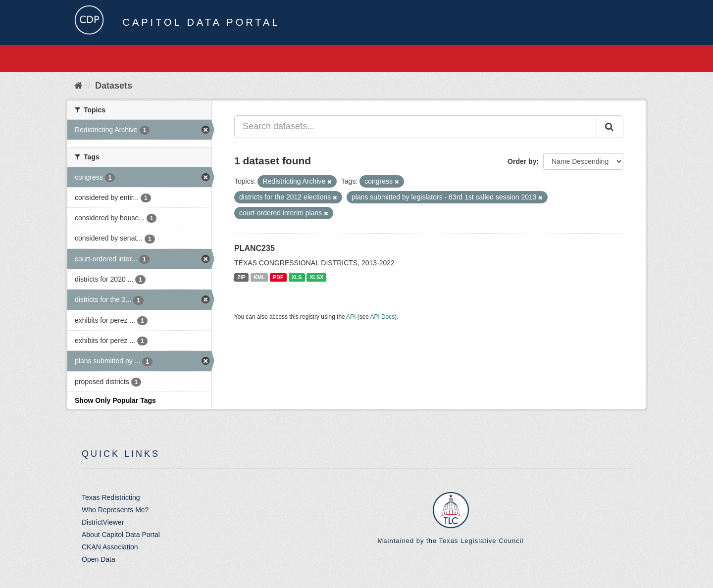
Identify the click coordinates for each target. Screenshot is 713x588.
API (351, 317)
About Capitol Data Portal (121, 535)
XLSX (317, 277)
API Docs (383, 317)
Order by (522, 161)
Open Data (99, 559)
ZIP (241, 277)
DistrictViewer (103, 522)
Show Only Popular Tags (115, 400)
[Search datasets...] (416, 127)
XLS (297, 277)
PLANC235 (255, 248)
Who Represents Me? (115, 510)
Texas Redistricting (111, 497)
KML (259, 277)
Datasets (114, 86)
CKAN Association (110, 547)
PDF (278, 277)
